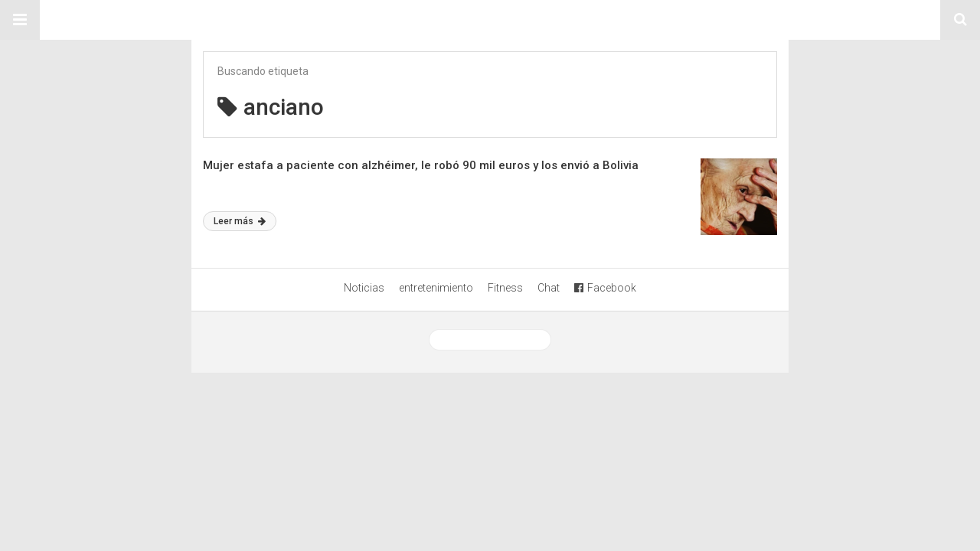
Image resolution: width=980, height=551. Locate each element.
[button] (20, 20)
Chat (549, 288)
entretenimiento (436, 288)
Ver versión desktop (490, 340)
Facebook (605, 288)
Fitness (505, 288)
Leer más (240, 221)
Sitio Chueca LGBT (490, 20)
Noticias (364, 288)
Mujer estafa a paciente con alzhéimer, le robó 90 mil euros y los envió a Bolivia (421, 165)
